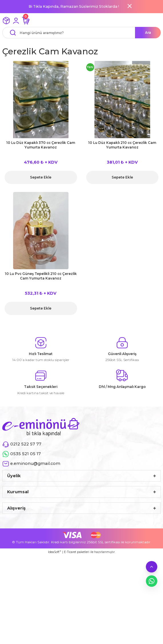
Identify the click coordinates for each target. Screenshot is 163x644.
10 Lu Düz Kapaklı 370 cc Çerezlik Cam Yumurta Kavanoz (41, 145)
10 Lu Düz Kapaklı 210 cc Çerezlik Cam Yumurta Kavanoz (122, 145)
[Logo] (41, 427)
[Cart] (26, 21)
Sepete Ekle (41, 177)
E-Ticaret (70, 552)
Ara (148, 32)
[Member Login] (16, 21)
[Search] (81, 33)
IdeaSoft (55, 552)
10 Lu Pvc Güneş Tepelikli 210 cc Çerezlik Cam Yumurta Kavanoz (41, 276)
